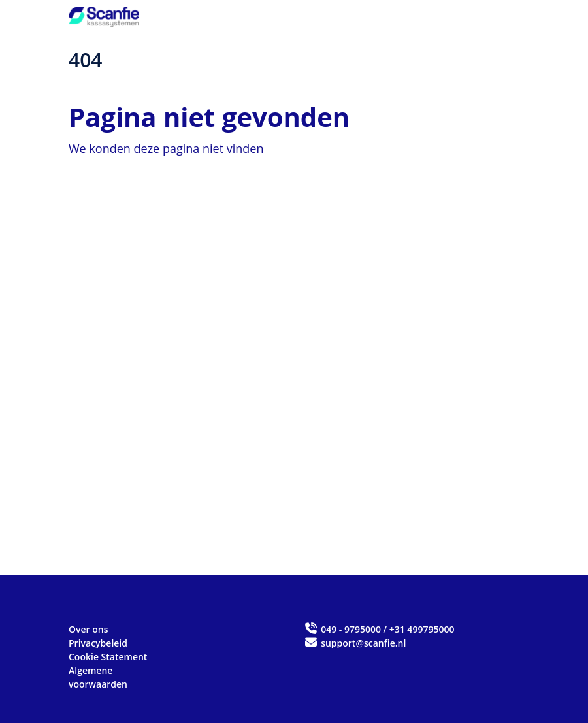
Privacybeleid (98, 643)
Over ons (89, 629)
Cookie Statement (108, 657)
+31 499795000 (422, 629)
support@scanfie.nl (355, 643)
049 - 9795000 (351, 629)
